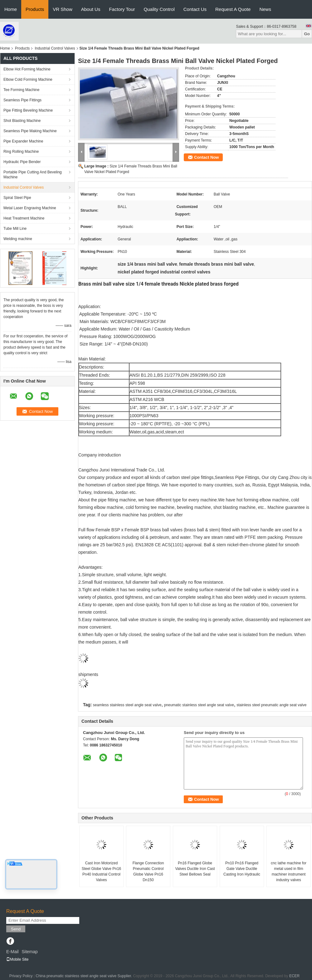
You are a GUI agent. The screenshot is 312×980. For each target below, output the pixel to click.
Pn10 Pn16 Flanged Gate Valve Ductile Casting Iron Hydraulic (242, 869)
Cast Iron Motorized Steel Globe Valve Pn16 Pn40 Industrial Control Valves (102, 871)
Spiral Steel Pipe (17, 198)
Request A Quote (233, 9)
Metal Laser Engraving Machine (30, 208)
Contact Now (206, 157)
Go (307, 34)
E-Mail (12, 952)
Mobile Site (17, 959)
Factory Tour (122, 9)
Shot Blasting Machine (22, 121)
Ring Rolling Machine (21, 152)
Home (11, 9)
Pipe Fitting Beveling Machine (28, 110)
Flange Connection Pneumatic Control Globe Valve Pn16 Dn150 (148, 871)
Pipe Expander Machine (23, 141)
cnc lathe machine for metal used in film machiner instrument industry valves (289, 871)
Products (35, 9)
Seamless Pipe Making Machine (30, 131)
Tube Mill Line (15, 229)
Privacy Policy (21, 976)
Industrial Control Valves (55, 48)
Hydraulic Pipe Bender (22, 162)
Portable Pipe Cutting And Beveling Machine (33, 175)
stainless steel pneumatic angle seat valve (271, 705)
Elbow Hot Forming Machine (27, 69)
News (265, 9)
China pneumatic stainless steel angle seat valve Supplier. (84, 976)
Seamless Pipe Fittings (22, 100)
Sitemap (29, 952)
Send (16, 929)
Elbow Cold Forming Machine (28, 80)
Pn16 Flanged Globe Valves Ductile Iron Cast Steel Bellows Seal (195, 869)
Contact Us (195, 9)
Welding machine (18, 239)
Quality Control (159, 9)
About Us (91, 9)
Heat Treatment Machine (24, 218)
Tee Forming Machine (21, 90)
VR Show (63, 9)
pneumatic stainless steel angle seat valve (199, 705)
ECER (294, 976)
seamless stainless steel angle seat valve (127, 705)
